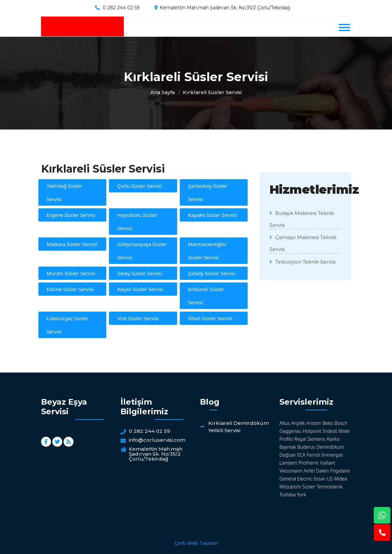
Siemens (316, 439)
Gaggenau (290, 431)
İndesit (330, 431)
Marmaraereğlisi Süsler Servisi (207, 251)
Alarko (333, 439)
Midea (341, 479)
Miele (344, 431)
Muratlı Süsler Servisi (71, 273)
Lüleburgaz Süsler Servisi (68, 325)
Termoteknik (329, 487)
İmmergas (332, 455)
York (301, 495)
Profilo (286, 439)
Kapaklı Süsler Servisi (213, 215)
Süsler (309, 487)
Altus (285, 423)
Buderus (306, 447)
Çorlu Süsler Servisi (139, 186)
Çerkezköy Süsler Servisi (208, 192)
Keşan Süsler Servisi (140, 289)
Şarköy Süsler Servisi (212, 273)
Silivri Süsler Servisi (210, 318)
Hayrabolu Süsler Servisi (137, 222)
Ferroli (313, 455)
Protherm (309, 463)
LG (330, 479)
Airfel (309, 471)
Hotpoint (312, 431)
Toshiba (288, 495)
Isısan (320, 479)
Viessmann (291, 471)
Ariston (314, 423)
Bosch (341, 423)
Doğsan (288, 455)
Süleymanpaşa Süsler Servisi (142, 251)
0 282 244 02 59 (121, 8)
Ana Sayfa (163, 92)
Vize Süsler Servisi (138, 318)
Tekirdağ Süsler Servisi (65, 192)
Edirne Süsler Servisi (70, 289)
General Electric (296, 479)
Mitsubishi (290, 487)
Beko (328, 423)
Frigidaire (340, 471)
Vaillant (328, 463)
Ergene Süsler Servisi (71, 215)
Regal (300, 439)
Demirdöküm (330, 447)
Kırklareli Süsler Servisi (212, 92)
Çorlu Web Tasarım (196, 543)
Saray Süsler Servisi (140, 273)
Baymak (288, 447)
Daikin (322, 471)
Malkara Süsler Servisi (72, 244)
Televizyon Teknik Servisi (302, 262)
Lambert (288, 463)
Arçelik (298, 423)
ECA (301, 455)
